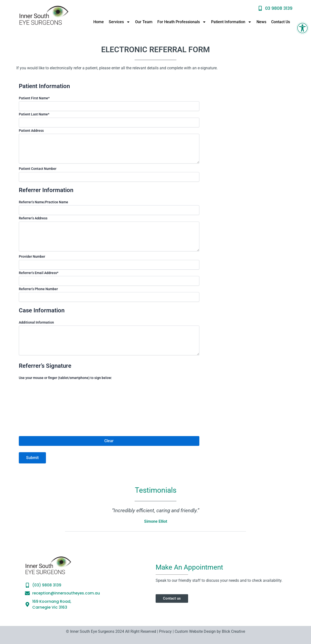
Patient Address (31, 131)
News (261, 22)
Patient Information (231, 22)
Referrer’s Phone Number (38, 289)
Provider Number (32, 256)
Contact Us (281, 22)
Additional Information (36, 322)
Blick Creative (233, 631)
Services (119, 22)
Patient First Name (34, 98)
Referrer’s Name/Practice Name (43, 202)
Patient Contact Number (38, 169)
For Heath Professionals (182, 22)
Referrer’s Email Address (39, 273)
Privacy (165, 631)
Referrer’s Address (33, 218)
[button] (302, 28)
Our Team (144, 22)
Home (99, 22)
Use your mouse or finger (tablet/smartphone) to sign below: (65, 378)
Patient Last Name (34, 114)
